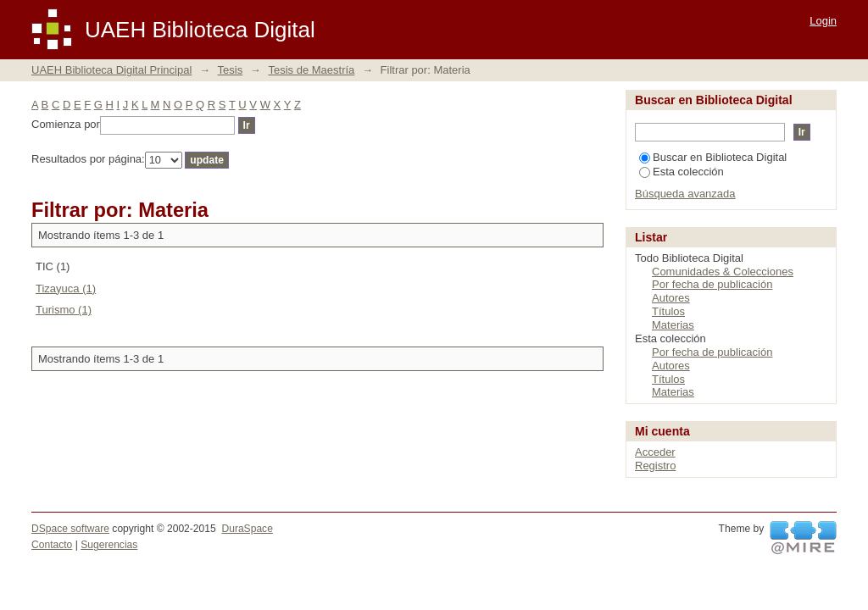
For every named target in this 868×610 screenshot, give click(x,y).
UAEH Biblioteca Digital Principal (111, 70)
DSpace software (70, 529)
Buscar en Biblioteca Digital (713, 157)
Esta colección (682, 172)
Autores (671, 298)
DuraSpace (247, 529)
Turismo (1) (64, 310)
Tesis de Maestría (311, 70)
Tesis (231, 70)
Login (823, 21)
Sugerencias (109, 545)
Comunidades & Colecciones (723, 272)
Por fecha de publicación (712, 284)
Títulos (668, 311)
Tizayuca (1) (66, 288)
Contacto (52, 545)
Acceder (655, 452)
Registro (655, 466)
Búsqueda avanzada (685, 194)
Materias (673, 325)
